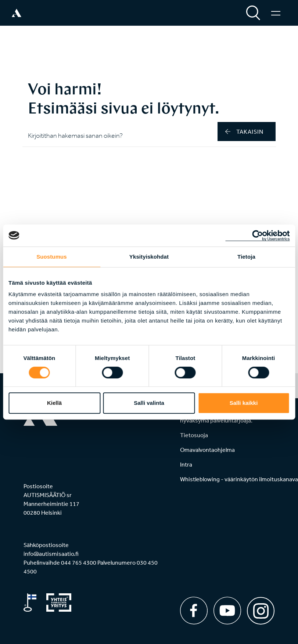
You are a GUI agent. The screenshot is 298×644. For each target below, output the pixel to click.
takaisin (244, 132)
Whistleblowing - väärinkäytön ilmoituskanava (239, 479)
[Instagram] (261, 608)
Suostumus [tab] (52, 257)
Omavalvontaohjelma (207, 450)
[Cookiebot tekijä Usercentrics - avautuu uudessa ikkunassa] (257, 235)
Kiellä (54, 403)
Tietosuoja (194, 435)
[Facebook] (194, 611)
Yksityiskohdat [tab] (149, 257)
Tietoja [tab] (246, 257)
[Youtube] (227, 611)
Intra (186, 464)
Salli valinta (149, 403)
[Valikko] (276, 13)
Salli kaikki (244, 403)
